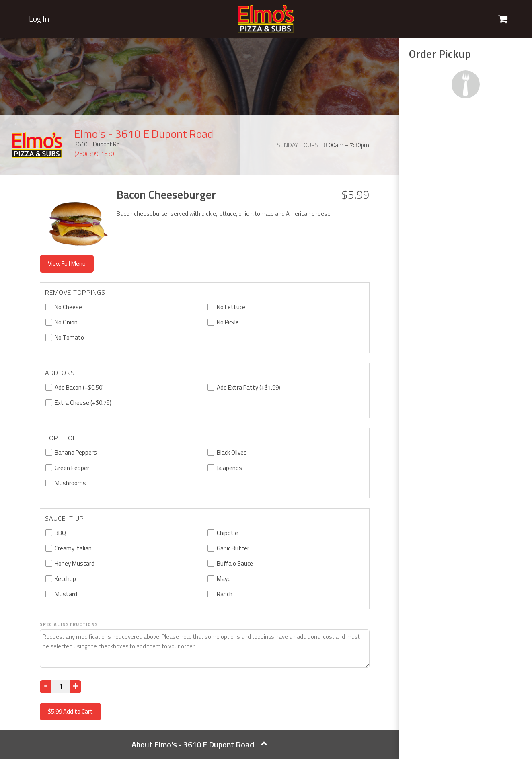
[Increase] (75, 687)
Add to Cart (70, 711)
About (199, 744)
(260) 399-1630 (94, 154)
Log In (39, 19)
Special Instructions (69, 624)
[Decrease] (46, 687)
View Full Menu (67, 264)
